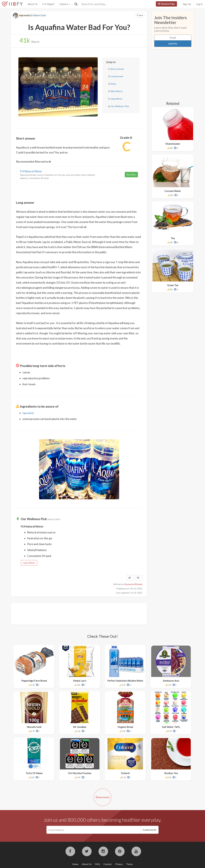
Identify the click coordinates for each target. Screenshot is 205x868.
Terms (130, 864)
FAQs (113, 84)
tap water (28, 413)
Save (140, 15)
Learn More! (29, 563)
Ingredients (116, 99)
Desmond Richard (133, 584)
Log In (199, 4)
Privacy (119, 864)
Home (75, 864)
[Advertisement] (74, 613)
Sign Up (187, 4)
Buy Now (131, 175)
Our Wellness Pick (120, 106)
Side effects (117, 91)
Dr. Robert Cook (38, 15)
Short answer (117, 69)
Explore (65, 4)
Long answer (117, 76)
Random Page (166, 4)
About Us (33, 4)
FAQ (98, 864)
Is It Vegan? (49, 4)
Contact (108, 864)
